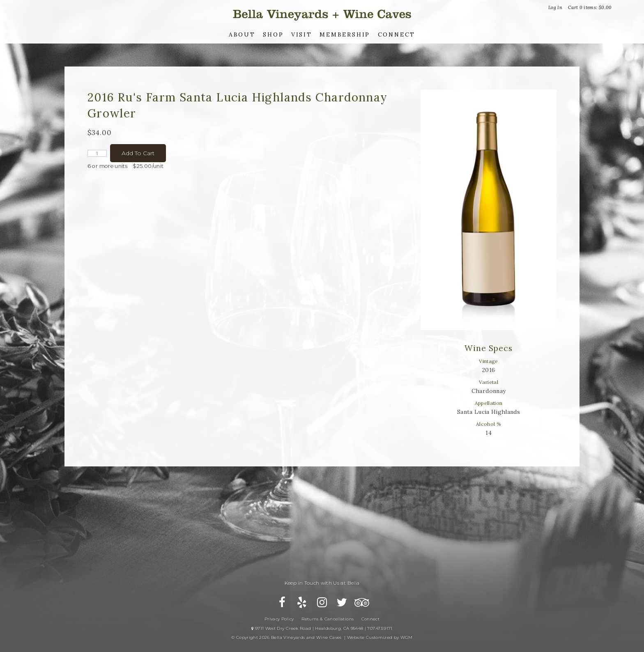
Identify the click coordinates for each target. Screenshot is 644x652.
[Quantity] (97, 153)
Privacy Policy (279, 619)
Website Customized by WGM (380, 637)
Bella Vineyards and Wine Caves (322, 14)
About (242, 34)
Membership (345, 34)
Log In (555, 7)
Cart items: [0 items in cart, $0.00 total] (590, 7)
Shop (273, 34)
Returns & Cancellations (328, 619)
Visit (302, 34)
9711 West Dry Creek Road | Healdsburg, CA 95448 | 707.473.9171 (322, 628)
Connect (397, 34)
